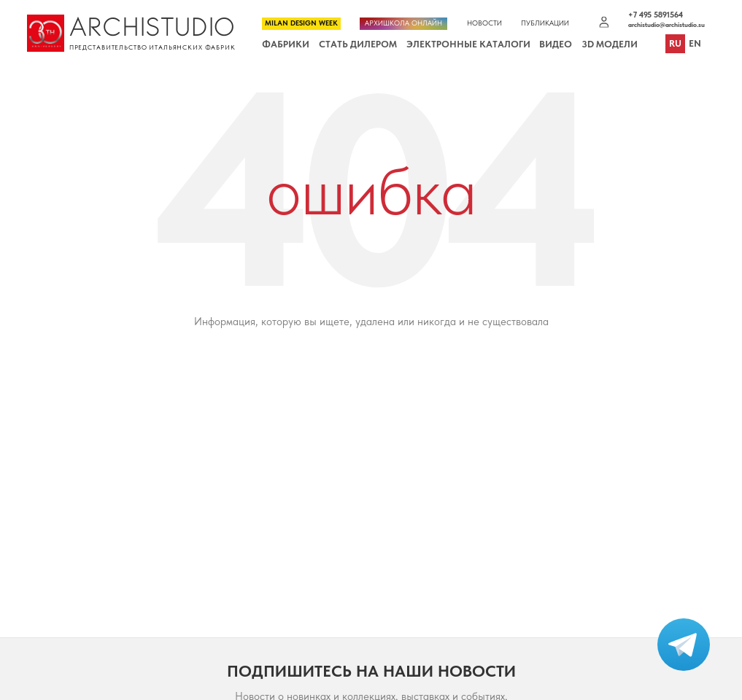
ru (675, 44)
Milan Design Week (301, 23)
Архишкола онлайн (403, 23)
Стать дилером (358, 44)
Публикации (545, 23)
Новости (484, 23)
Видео (556, 44)
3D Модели (610, 44)
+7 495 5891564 (656, 16)
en (695, 44)
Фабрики (286, 44)
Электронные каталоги (468, 44)
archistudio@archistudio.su (666, 25)
